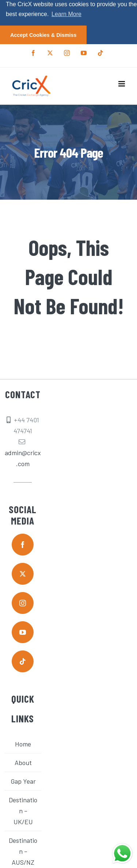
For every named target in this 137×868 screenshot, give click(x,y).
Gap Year (23, 781)
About (23, 763)
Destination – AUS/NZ (23, 851)
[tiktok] (23, 661)
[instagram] (23, 603)
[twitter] (23, 573)
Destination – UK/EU (23, 811)
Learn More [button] (66, 14)
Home (23, 744)
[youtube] (23, 632)
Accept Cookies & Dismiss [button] (43, 35)
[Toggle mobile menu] (122, 84)
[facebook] (23, 544)
